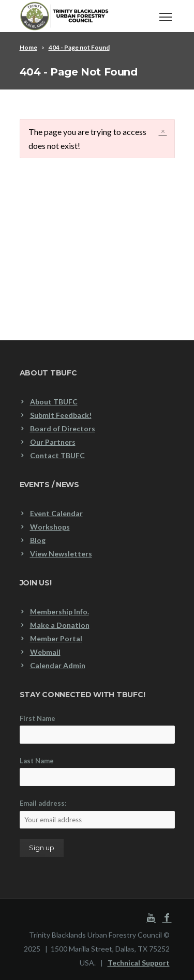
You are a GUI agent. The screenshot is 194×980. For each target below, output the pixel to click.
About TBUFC (54, 402)
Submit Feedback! (61, 415)
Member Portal (56, 638)
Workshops (50, 527)
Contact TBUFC (57, 455)
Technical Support (139, 963)
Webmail (45, 652)
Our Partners (53, 442)
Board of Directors (63, 428)
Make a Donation (60, 625)
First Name (38, 718)
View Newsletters (61, 554)
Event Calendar (56, 513)
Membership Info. (59, 612)
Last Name (37, 761)
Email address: (97, 813)
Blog (38, 540)
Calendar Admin (58, 665)
